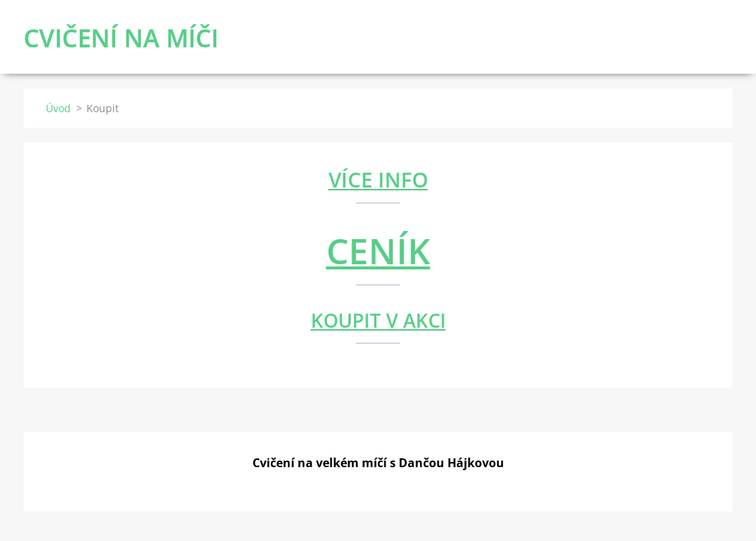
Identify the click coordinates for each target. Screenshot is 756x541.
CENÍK (378, 251)
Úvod (58, 108)
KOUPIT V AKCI (378, 320)
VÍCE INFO (378, 179)
